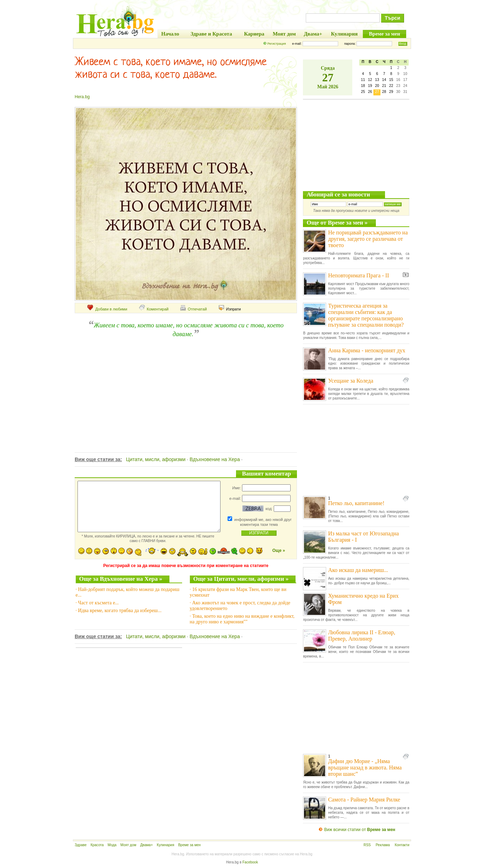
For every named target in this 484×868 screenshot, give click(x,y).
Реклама (383, 845)
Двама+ (147, 845)
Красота (97, 845)
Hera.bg (82, 97)
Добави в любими (107, 309)
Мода (112, 845)
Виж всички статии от (360, 830)
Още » (279, 551)
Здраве (81, 845)
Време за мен (190, 845)
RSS (367, 845)
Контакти (402, 845)
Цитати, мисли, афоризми (156, 459)
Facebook (250, 862)
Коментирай (154, 309)
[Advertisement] (185, 387)
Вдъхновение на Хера (215, 459)
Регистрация (277, 44)
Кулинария (166, 845)
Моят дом (128, 845)
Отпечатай (194, 309)
